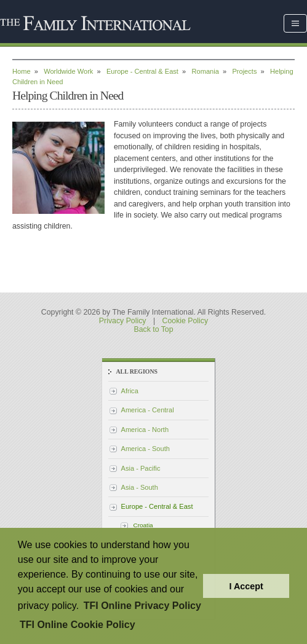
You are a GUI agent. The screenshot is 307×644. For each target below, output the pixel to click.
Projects (244, 71)
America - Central (148, 410)
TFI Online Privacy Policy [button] (142, 606)
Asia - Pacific (141, 468)
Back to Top (153, 329)
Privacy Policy (123, 321)
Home (22, 71)
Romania (205, 71)
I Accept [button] (246, 586)
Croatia (143, 525)
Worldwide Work (68, 71)
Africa (130, 391)
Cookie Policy (185, 321)
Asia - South (140, 487)
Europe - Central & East (142, 71)
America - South (146, 449)
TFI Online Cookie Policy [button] (78, 625)
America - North (145, 430)
